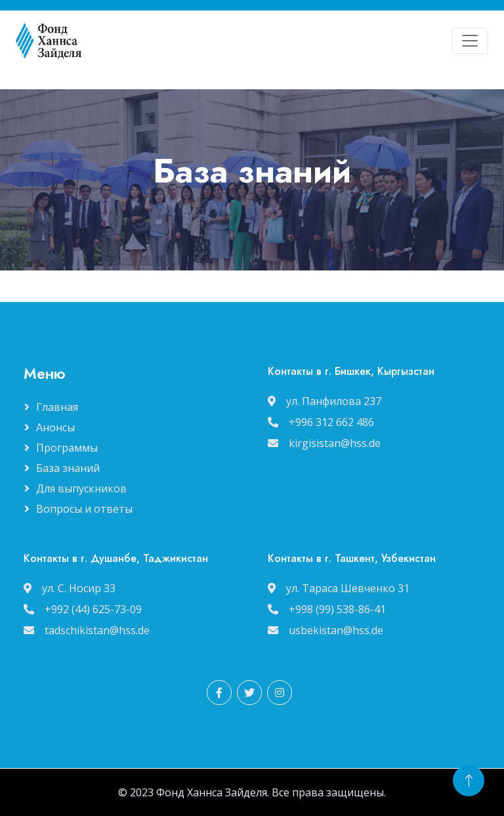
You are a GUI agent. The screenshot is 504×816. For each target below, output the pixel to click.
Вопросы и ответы (84, 509)
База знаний (68, 468)
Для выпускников (81, 488)
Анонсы (55, 427)
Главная (57, 407)
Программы (67, 448)
